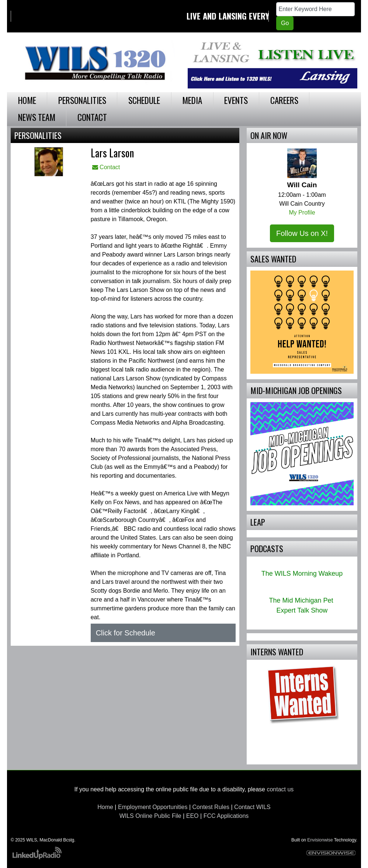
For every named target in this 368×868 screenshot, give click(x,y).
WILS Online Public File (150, 816)
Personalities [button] (82, 100)
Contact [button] (92, 117)
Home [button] (27, 100)
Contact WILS (252, 807)
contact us (280, 789)
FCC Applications (226, 816)
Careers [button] (284, 100)
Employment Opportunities (153, 807)
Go (285, 23)
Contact (106, 167)
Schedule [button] (144, 100)
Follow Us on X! (302, 233)
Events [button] (236, 100)
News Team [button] (37, 117)
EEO (192, 816)
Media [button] (192, 100)
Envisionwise (320, 840)
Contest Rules (211, 807)
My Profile (302, 212)
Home (105, 807)
